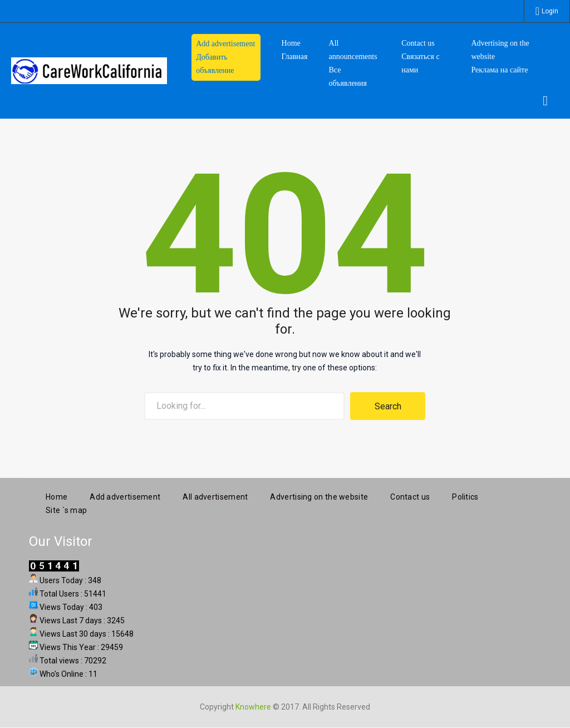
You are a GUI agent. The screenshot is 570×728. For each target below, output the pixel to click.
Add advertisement (125, 496)
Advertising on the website (319, 496)
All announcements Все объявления (353, 63)
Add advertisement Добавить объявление (225, 57)
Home (56, 496)
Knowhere (253, 706)
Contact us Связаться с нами (420, 57)
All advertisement (215, 496)
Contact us (410, 496)
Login (550, 11)
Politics (465, 496)
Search (388, 406)
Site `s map (66, 509)
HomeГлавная (295, 50)
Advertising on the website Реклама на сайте (500, 57)
